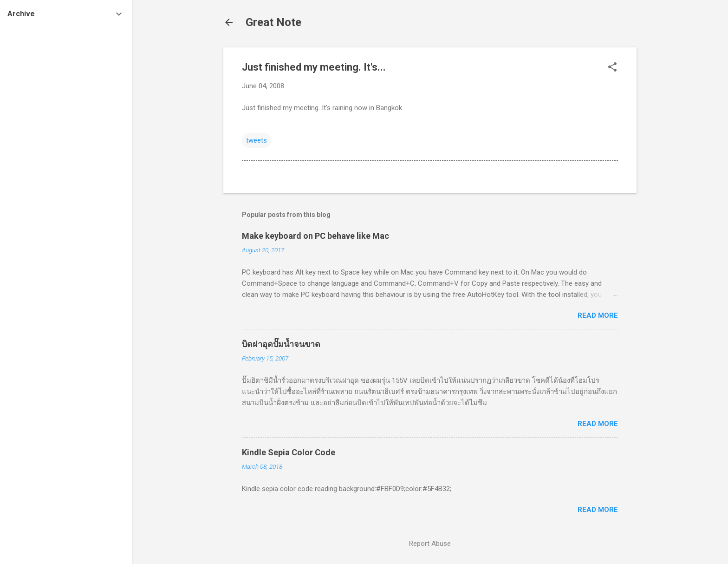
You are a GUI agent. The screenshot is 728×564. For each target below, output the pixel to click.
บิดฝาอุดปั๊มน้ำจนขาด (281, 344)
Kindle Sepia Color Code (289, 452)
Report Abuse (430, 544)
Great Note (273, 22)
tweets (257, 140)
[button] (612, 68)
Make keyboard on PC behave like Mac (315, 236)
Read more (598, 315)
